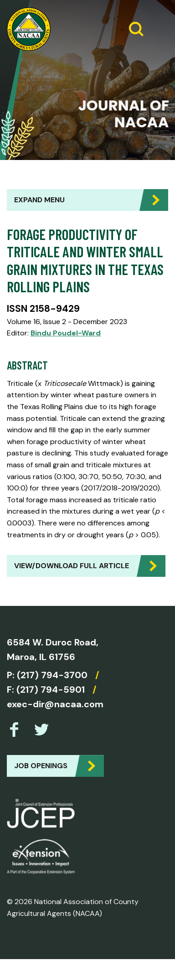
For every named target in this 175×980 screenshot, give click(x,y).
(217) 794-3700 (52, 675)
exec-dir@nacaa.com (55, 704)
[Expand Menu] (158, 29)
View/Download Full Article (72, 566)
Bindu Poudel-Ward (66, 333)
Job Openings (41, 766)
